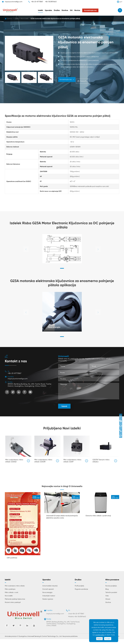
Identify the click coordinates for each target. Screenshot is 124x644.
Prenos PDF (85, 81)
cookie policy (100, 635)
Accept (108, 639)
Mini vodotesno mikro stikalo (15, 591)
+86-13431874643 (51, 2)
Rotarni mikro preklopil (13, 607)
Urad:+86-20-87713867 (76, 618)
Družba (57, 10)
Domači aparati (48, 594)
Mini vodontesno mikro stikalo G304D (14, 460)
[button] (62, 268)
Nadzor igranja (48, 604)
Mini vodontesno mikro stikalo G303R (43, 460)
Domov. (10, 19)
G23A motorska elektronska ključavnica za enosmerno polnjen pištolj (55, 19)
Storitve (65, 10)
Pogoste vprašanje (81, 594)
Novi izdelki (25, 19)
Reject (99, 639)
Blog (107, 594)
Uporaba (48, 10)
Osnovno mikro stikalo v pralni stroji (101, 520)
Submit (64, 406)
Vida (107, 600)
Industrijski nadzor (49, 600)
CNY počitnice (13, 562)
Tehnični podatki (111, 597)
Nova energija (56, 327)
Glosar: (108, 604)
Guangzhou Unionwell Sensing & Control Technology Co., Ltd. (40, 641)
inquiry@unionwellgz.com (14, 2)
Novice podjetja (111, 591)
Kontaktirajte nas (67, 81)
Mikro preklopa (10, 594)
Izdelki (40, 10)
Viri (71, 10)
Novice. (77, 10)
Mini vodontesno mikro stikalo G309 (72, 460)
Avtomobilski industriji (50, 591)
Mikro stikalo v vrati (11, 597)
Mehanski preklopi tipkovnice (15, 604)
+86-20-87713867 (37, 2)
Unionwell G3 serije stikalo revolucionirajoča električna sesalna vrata (58, 523)
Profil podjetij (79, 591)
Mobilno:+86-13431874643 (77, 621)
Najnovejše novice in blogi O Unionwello (62, 487)
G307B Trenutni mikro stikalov (101, 460)
